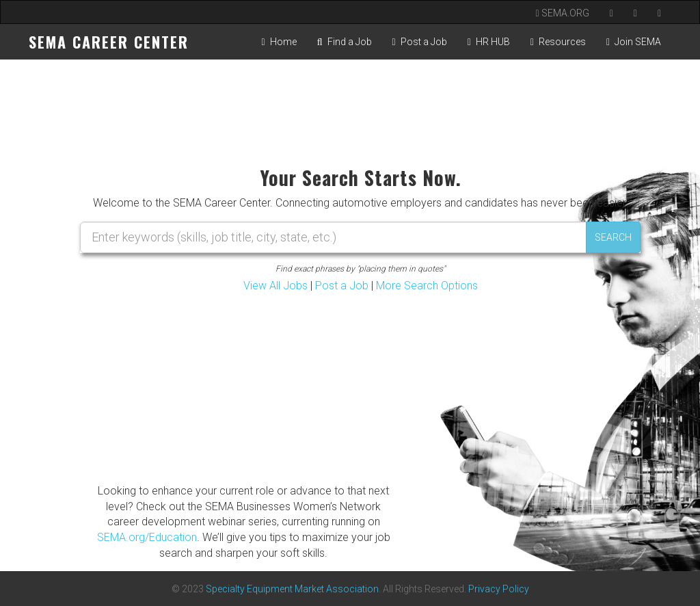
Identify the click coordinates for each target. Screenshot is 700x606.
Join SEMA (634, 42)
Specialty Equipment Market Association (292, 589)
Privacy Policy (499, 589)
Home (279, 42)
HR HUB (489, 42)
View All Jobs (275, 286)
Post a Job (420, 42)
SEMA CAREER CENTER (109, 42)
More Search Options (427, 286)
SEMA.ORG (563, 13)
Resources (558, 42)
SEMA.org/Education (147, 537)
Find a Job (345, 42)
